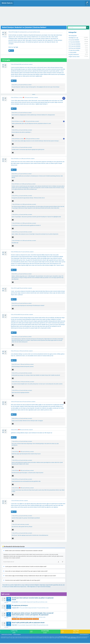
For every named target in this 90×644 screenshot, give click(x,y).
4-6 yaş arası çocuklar (74, 50)
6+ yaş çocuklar (72, 52)
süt (18, 619)
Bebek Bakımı (7, 3)
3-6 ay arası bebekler (74, 40)
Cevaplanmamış (22, 4)
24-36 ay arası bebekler (75, 46)
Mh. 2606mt (34, 625)
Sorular (16, 4)
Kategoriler (29, 4)
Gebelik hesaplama (17, 634)
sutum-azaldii (36, 619)
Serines (32, 617)
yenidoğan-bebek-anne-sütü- (26, 619)
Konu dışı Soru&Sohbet (50, 4)
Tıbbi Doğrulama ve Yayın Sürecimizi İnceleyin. (39, 587)
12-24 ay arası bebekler (23, 608)
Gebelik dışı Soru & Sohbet (7, 634)
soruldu (38, 32)
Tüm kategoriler (73, 36)
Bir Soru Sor (42, 4)
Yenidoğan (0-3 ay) (17, 32)
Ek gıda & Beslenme (74, 54)
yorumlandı (29, 85)
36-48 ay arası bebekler (75, 48)
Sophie (35, 608)
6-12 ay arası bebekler (22, 602)
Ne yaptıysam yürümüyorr (20, 605)
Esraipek (34, 602)
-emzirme (14, 619)
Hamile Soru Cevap (61, 4)
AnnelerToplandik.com (84, 634)
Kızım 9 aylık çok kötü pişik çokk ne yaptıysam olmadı (28, 623)
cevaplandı (30, 64)
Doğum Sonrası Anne (74, 57)
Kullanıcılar (36, 4)
